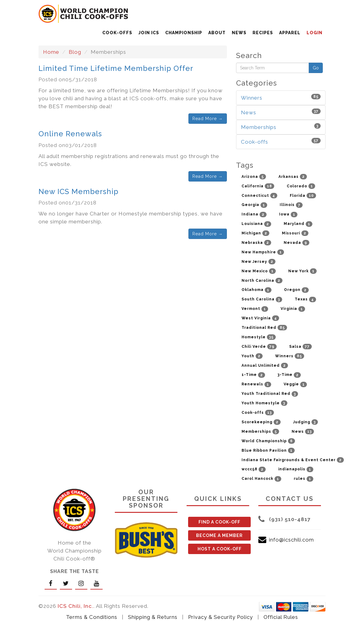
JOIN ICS (149, 33)
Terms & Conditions (92, 617)
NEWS (239, 33)
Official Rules (281, 617)
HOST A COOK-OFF (220, 549)
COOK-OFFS (117, 33)
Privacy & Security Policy (220, 617)
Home (51, 52)
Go (316, 68)
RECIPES (263, 33)
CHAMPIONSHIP (184, 33)
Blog (75, 52)
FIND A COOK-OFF (219, 522)
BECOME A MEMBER (219, 535)
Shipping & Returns (153, 617)
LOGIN (315, 33)
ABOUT (217, 33)
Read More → (208, 119)
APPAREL (290, 33)
